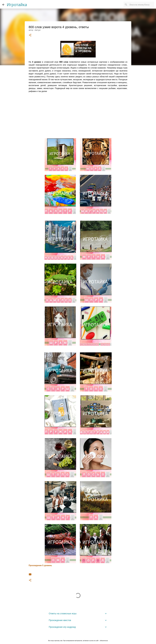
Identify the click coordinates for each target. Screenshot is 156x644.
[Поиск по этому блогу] (141, 5)
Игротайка (17, 5)
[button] (30, 35)
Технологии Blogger (78, 636)
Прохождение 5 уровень (40, 565)
